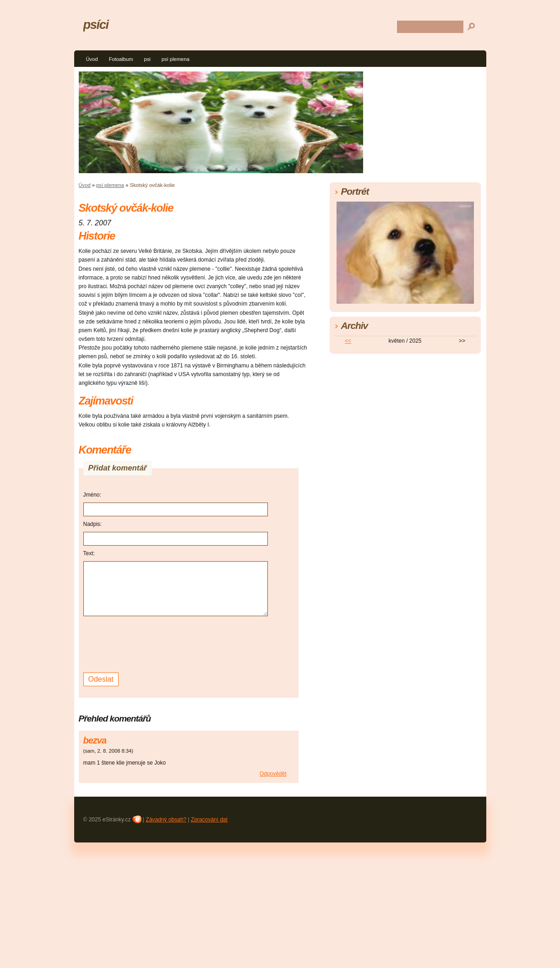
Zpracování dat (209, 820)
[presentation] (153, 643)
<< (348, 341)
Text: (89, 553)
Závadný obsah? (166, 820)
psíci (96, 25)
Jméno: (92, 495)
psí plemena (176, 59)
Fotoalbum (121, 59)
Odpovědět (273, 774)
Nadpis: (93, 524)
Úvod (92, 59)
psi (147, 59)
